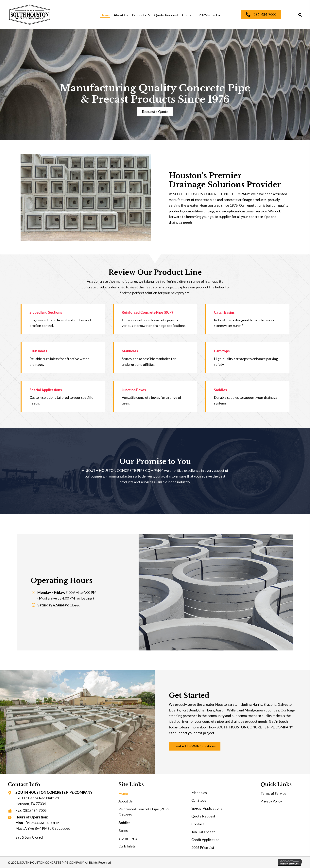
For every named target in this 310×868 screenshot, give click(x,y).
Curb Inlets (127, 846)
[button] (155, 112)
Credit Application (205, 840)
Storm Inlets (128, 838)
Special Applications (207, 808)
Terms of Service (273, 793)
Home (123, 793)
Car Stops (199, 800)
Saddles (124, 823)
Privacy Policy (271, 801)
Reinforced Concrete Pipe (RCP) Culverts (144, 812)
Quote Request (203, 816)
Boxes (123, 830)
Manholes (199, 793)
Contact (198, 824)
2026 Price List (203, 847)
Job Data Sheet (203, 832)
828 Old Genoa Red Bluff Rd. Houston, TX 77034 (37, 801)
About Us (126, 801)
